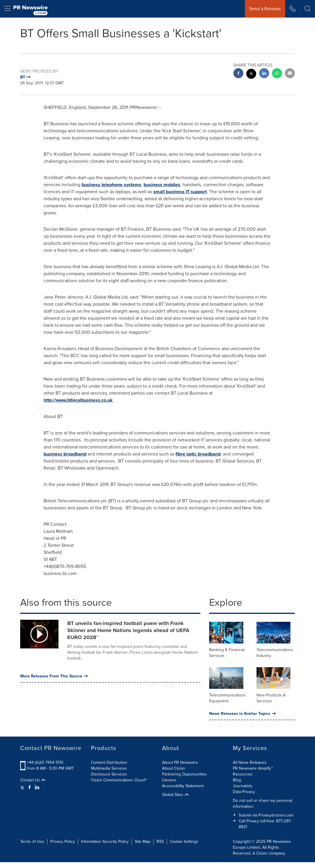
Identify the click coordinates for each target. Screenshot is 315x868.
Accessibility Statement (183, 786)
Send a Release (265, 9)
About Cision (174, 768)
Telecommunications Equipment (227, 698)
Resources (243, 774)
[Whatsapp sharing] (277, 74)
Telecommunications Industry (275, 653)
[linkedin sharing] (264, 74)
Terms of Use (32, 842)
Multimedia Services (109, 768)
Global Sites (175, 795)
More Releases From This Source (54, 676)
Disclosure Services (109, 774)
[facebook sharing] (238, 74)
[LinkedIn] (37, 787)
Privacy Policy (63, 842)
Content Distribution (109, 762)
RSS (160, 842)
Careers (169, 780)
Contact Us (33, 780)
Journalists (243, 786)
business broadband (65, 454)
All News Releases (250, 762)
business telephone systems (111, 185)
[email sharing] (290, 74)
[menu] (7, 9)
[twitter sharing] (251, 75)
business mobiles (162, 185)
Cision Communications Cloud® (119, 780)
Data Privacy (244, 792)
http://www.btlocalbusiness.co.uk (78, 400)
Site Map (143, 842)
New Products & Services (271, 698)
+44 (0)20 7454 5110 (45, 762)
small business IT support (180, 192)
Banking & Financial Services (227, 653)
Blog (237, 780)
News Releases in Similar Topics (242, 713)
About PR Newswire (180, 762)
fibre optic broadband (198, 454)
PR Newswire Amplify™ (253, 768)
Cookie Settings (184, 842)
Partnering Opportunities (184, 774)
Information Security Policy (105, 842)
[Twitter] (23, 787)
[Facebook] (30, 787)
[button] (308, 9)
